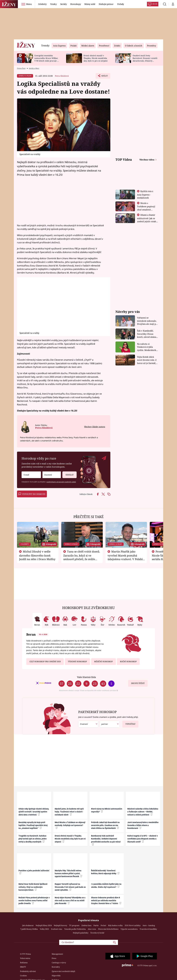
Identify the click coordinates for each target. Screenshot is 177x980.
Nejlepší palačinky (81, 933)
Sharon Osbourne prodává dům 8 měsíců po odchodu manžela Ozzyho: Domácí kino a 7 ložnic (106, 901)
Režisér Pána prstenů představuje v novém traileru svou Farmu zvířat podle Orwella (34, 901)
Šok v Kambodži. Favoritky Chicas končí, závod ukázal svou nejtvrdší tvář (147, 334)
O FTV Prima (25, 954)
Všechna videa (147, 160)
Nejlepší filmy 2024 (44, 925)
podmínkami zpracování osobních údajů (61, 482)
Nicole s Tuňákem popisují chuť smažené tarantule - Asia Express (146, 209)
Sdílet (104, 76)
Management (57, 954)
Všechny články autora (95, 427)
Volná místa (25, 958)
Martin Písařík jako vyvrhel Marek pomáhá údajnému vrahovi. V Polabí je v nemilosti (125, 557)
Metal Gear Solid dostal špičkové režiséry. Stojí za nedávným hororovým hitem (33, 887)
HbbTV (23, 967)
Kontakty (56, 967)
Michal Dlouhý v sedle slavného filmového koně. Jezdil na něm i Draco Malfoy (37, 555)
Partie (96, 925)
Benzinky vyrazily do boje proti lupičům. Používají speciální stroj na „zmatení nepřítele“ (33, 825)
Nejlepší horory (60, 925)
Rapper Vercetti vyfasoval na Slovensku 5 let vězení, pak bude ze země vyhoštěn (70, 887)
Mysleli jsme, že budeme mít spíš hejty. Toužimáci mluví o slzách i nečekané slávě (69, 812)
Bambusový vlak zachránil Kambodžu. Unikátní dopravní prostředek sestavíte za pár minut (106, 840)
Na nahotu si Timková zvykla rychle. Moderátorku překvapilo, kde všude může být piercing (147, 347)
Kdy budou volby (115, 925)
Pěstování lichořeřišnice (108, 929)
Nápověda (56, 976)
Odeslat (68, 474)
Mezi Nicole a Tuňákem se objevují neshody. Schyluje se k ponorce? (70, 825)
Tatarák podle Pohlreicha (75, 929)
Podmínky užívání (28, 971)
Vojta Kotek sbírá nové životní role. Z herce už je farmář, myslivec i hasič (147, 360)
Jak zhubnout (28, 925)
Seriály (64, 4)
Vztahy (53, 4)
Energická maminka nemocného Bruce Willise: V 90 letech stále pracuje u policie (46, 59)
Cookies (23, 976)
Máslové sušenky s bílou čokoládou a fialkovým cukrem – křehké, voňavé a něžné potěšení (143, 812)
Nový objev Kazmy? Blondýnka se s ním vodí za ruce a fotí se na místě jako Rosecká (70, 901)
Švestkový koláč (97, 933)
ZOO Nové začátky (133, 925)
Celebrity (42, 4)
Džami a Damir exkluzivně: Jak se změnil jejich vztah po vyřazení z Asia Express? (147, 221)
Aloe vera (92, 929)
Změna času (86, 925)
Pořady (121, 4)
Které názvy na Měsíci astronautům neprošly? (107, 810)
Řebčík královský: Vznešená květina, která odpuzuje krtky (105, 872)
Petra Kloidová (62, 76)
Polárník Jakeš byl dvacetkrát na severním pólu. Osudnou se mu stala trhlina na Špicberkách (105, 825)
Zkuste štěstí (138, 683)
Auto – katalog (149, 925)
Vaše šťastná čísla (86, 677)
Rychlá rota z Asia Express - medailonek (145, 194)
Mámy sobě (90, 4)
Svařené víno (57, 929)
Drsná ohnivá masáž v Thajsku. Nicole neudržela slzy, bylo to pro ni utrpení (95, 58)
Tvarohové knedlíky (148, 929)
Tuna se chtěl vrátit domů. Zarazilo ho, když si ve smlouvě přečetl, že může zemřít (82, 557)
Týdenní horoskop (77, 662)
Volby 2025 (44, 929)
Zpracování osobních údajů (63, 971)
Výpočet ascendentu (129, 929)
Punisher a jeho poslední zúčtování (34, 872)
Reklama (24, 963)
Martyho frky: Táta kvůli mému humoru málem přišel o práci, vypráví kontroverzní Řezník (68, 874)
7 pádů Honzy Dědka (29, 929)
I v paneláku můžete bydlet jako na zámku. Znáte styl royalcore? (106, 885)
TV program (74, 925)
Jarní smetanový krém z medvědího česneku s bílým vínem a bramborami (143, 825)
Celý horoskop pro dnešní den (45, 662)
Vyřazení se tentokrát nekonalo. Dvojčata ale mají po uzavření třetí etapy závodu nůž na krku (147, 321)
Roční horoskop (128, 662)
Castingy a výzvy (59, 963)
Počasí (103, 925)
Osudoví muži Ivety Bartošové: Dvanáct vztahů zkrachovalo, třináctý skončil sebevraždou (145, 59)
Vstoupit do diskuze (32, 494)
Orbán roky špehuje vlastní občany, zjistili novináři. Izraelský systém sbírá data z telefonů (34, 812)
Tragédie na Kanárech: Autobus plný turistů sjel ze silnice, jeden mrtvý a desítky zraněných (33, 839)
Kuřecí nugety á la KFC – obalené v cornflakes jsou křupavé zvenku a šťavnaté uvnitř (143, 839)
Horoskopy (76, 4)
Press (54, 958)
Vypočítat (129, 723)
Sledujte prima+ (106, 4)
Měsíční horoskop (103, 662)
